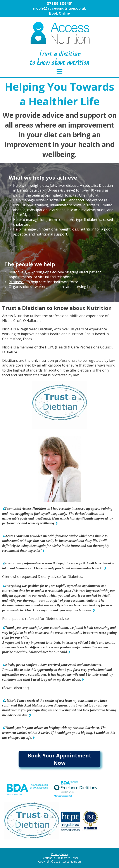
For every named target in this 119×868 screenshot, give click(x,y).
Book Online (59, 13)
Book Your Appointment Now (59, 759)
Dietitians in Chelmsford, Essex (59, 858)
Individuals (17, 272)
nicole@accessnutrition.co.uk (59, 8)
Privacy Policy (60, 854)
